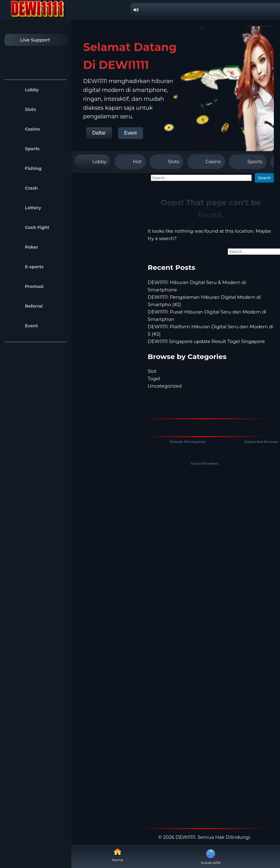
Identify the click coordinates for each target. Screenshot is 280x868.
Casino (24, 129)
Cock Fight (28, 227)
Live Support (29, 40)
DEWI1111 (185, 837)
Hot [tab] (130, 162)
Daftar (99, 133)
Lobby (23, 90)
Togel (154, 379)
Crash (23, 188)
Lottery (24, 208)
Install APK (211, 856)
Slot (152, 371)
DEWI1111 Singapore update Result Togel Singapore (206, 341)
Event (23, 326)
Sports (24, 149)
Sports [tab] (248, 162)
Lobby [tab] (92, 162)
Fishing (25, 168)
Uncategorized (165, 386)
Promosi (26, 286)
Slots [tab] (166, 162)
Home (117, 855)
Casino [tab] (206, 162)
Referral (25, 306)
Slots (22, 109)
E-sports (26, 267)
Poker (23, 247)
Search (264, 178)
